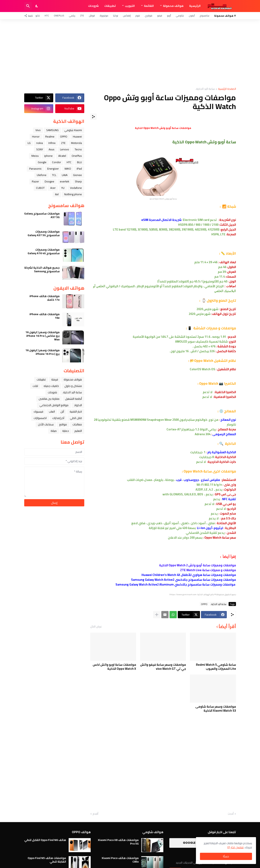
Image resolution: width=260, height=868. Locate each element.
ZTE (82, 16)
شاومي (180, 16)
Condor (57, 162)
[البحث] (28, 6)
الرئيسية (195, 6)
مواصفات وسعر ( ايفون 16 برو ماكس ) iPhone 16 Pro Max (43, 336)
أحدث (231, 814)
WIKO (68, 169)
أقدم (95, 814)
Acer (53, 188)
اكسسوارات (40, 418)
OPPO (204, 604)
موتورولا (104, 16)
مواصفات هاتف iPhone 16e (45, 316)
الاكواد (78, 405)
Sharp (78, 181)
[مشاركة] (93, 117)
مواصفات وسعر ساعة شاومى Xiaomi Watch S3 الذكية (216, 709)
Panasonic (35, 169)
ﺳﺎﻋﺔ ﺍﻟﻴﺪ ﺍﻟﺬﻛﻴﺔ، (205, 89)
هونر (138, 16)
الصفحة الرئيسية (227, 89)
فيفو (160, 16)
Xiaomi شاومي (73, 130)
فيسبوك (38, 412)
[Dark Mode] (37, 6)
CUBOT (40, 188)
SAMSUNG (52, 130)
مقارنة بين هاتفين (49, 399)
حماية (66, 431)
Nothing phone (73, 194)
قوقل (92, 16)
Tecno (78, 149)
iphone (48, 156)
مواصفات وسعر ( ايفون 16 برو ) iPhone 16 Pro (43, 352)
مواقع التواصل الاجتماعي (54, 405)
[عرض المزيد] (157, 615)
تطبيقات (110, 6)
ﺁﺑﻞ (62, 412)
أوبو (169, 16)
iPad (79, 169)
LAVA (65, 175)
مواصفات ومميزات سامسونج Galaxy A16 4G (44, 251)
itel (57, 194)
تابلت (35, 386)
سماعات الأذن (46, 424)
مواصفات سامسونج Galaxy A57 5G (42, 215)
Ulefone (42, 175)
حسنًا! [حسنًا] (226, 856)
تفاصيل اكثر (237, 847)
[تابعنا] (30, 16)
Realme (50, 137)
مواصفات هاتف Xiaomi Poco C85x (120, 860)
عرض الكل (96, 626)
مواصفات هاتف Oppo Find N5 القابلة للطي (47, 860)
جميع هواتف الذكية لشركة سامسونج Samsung (42, 269)
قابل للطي (76, 418)
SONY (40, 149)
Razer (35, 181)
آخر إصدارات (58, 418)
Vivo (38, 130)
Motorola (76, 143)
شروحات (93, 6)
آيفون (192, 16)
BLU (79, 162)
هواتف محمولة (173, 6)
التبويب (130, 6)
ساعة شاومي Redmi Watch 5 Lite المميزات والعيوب (216, 667)
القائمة (149, 6)
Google (42, 162)
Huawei (77, 137)
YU (63, 188)
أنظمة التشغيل (73, 399)
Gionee (77, 175)
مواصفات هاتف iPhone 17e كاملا (45, 298)
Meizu (35, 156)
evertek (65, 181)
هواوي (149, 16)
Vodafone (76, 188)
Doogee (49, 181)
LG (29, 143)
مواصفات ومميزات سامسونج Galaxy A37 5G (44, 233)
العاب (52, 412)
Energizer (53, 169)
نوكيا (116, 16)
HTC (47, 16)
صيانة (54, 431)
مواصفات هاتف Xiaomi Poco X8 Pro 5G (118, 842)
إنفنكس (127, 16)
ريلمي (72, 16)
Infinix (52, 143)
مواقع (63, 424)
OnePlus (59, 16)
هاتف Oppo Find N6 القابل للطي (45, 840)
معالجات (77, 424)
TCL (54, 175)
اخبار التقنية (76, 412)
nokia (40, 143)
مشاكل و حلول (73, 386)
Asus (52, 149)
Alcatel (62, 156)
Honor (36, 137)
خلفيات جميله (51, 386)
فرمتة (55, 379)
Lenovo (65, 149)
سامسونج (204, 16)
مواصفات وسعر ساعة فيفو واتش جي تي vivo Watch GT (163, 667)
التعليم (78, 431)
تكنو (38, 16)
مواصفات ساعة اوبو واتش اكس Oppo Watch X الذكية (114, 667)
